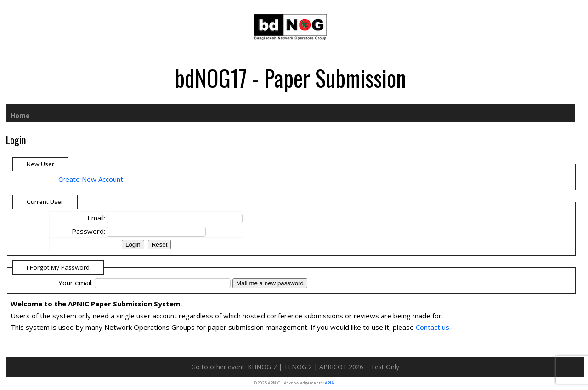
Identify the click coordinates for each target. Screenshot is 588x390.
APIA (329, 383)
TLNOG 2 (298, 367)
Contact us (433, 327)
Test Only (385, 367)
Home (20, 116)
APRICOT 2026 (341, 367)
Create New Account (91, 179)
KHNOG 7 (262, 367)
